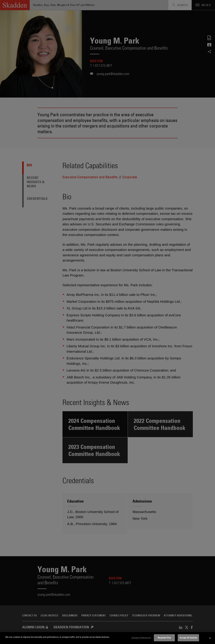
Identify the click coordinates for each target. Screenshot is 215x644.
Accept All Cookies (188, 638)
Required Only (164, 638)
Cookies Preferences (141, 638)
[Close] (210, 638)
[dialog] (107, 638)
